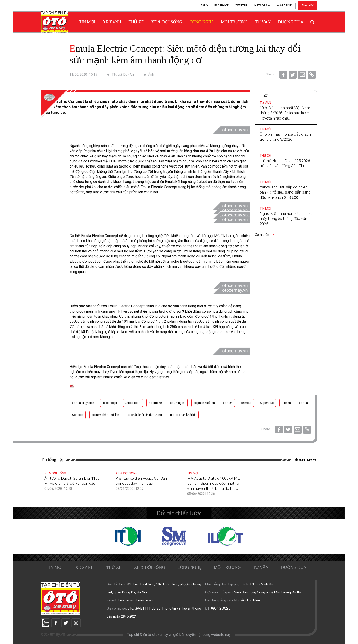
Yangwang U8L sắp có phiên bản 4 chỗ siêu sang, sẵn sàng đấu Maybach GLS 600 (285, 192)
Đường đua (291, 22)
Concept (78, 415)
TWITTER (241, 5)
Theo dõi (308, 5)
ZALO (204, 5)
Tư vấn (263, 22)
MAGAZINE (284, 5)
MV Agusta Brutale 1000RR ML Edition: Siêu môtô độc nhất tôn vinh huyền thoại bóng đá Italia (214, 483)
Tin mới (87, 22)
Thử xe (136, 22)
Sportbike (155, 403)
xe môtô (246, 403)
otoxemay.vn (305, 460)
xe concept (110, 403)
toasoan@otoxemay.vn (135, 600)
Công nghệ (202, 22)
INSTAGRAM (262, 5)
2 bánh (286, 403)
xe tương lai (178, 403)
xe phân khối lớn (204, 403)
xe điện (228, 403)
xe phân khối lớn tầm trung (145, 415)
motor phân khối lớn (183, 415)
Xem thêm (264, 235)
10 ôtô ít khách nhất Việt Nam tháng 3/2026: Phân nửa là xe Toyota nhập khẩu (285, 113)
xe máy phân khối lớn (105, 415)
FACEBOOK (222, 5)
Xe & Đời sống (167, 22)
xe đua (303, 403)
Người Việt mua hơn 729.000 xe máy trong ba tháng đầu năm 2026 (286, 219)
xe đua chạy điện (83, 403)
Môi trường (234, 22)
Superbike (267, 403)
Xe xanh (112, 22)
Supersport (133, 403)
